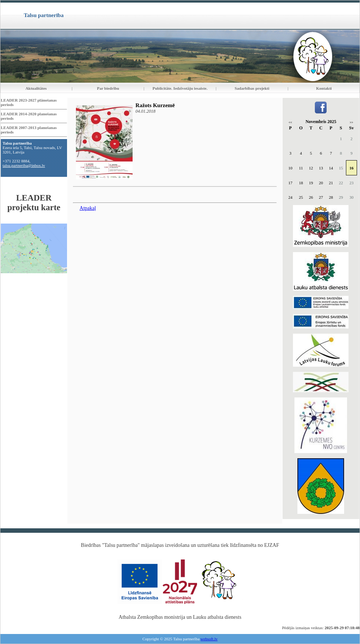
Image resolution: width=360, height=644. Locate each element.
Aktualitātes (36, 88)
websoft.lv (209, 639)
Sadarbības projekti (252, 88)
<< (290, 123)
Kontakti (324, 88)
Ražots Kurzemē (155, 105)
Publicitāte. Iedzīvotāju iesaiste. (180, 88)
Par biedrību (108, 88)
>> (351, 123)
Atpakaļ (88, 208)
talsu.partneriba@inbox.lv (24, 165)
